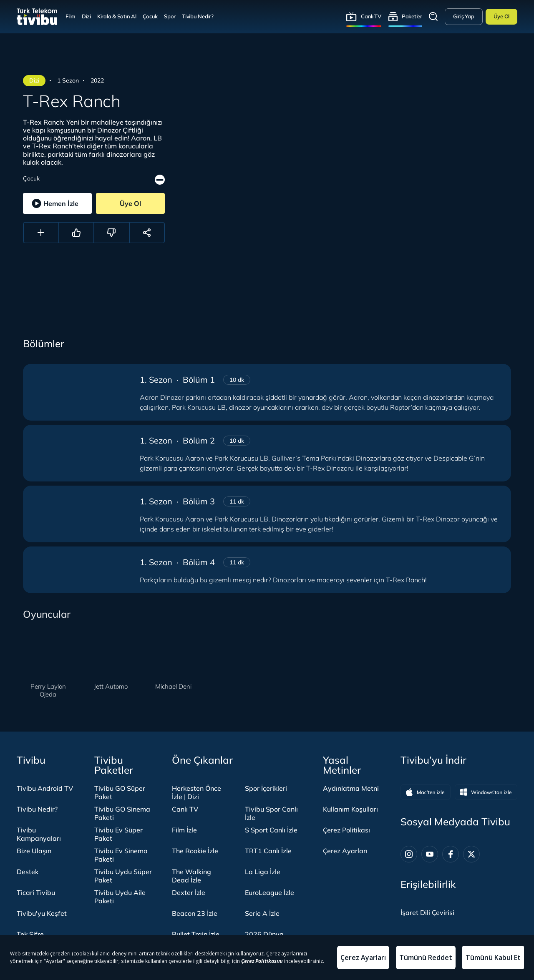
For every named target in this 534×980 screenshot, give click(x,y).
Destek (28, 872)
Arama (433, 17)
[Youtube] (430, 854)
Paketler (412, 16)
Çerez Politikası (346, 830)
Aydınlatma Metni (351, 788)
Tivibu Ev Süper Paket (118, 834)
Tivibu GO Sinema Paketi (122, 813)
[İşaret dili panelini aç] (427, 912)
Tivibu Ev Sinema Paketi (121, 855)
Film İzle (184, 830)
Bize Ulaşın (34, 851)
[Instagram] (409, 854)
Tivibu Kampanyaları (39, 834)
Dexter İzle (189, 892)
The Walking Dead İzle (191, 876)
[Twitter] (471, 854)
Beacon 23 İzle (195, 913)
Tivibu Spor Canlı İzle (271, 813)
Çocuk (150, 16)
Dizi (86, 16)
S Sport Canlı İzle (271, 830)
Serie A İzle (262, 913)
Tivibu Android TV (45, 788)
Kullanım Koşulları (350, 809)
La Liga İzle (263, 872)
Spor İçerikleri (266, 788)
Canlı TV (371, 16)
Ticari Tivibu (36, 892)
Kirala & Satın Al (117, 16)
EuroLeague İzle (270, 892)
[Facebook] (451, 854)
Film (71, 16)
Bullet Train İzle (196, 934)
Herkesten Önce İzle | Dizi (196, 792)
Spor (170, 16)
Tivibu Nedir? (198, 16)
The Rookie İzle (195, 851)
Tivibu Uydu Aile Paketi (120, 897)
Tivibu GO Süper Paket (120, 792)
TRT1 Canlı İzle (268, 851)
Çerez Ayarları (345, 851)
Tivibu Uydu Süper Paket (123, 876)
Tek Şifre (30, 934)
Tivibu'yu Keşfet (42, 913)
